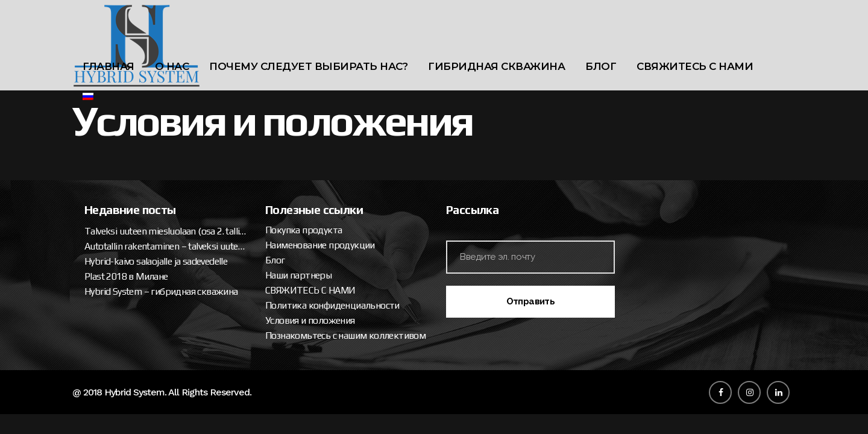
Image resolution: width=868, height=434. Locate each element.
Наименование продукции (320, 245)
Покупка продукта (303, 230)
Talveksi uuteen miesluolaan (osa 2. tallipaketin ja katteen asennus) (166, 231)
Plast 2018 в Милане (126, 276)
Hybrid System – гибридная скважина (161, 291)
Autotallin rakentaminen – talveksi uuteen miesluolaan (166, 246)
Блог (275, 260)
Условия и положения (310, 320)
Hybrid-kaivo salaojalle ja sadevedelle (156, 261)
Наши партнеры (298, 275)
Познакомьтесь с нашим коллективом (345, 335)
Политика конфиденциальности (332, 305)
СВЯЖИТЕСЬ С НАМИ (310, 290)
